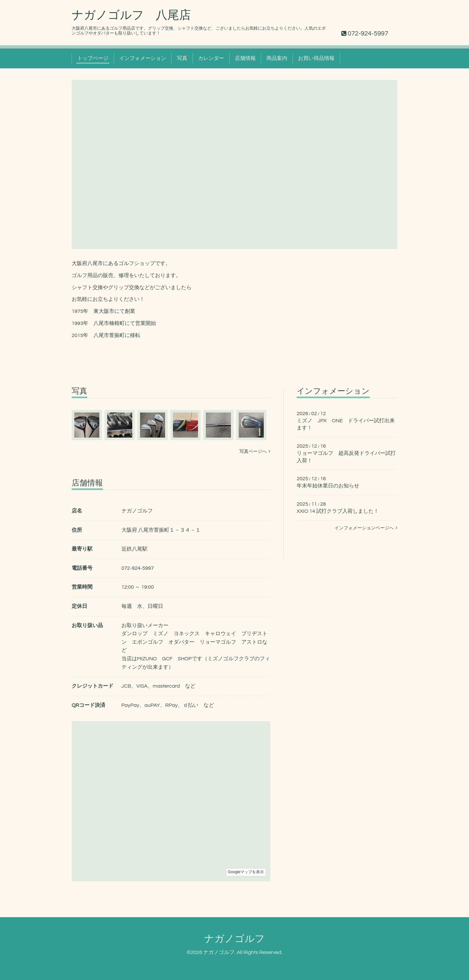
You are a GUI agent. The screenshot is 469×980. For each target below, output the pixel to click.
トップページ (93, 58)
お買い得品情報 (316, 58)
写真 (182, 58)
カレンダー (211, 58)
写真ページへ (255, 452)
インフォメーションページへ (366, 528)
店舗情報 (245, 58)
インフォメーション (143, 58)
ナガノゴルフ (234, 939)
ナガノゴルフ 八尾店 (131, 15)
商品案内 (277, 58)
